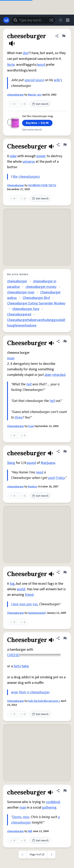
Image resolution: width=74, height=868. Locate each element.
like (15, 177)
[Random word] (51, 20)
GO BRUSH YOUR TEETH (42, 185)
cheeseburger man (21, 292)
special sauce (34, 80)
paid (52, 478)
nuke (13, 156)
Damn (17, 817)
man (23, 807)
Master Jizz (35, 95)
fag (12, 584)
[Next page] (52, 855)
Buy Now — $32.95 (37, 123)
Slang (11, 463)
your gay (26, 604)
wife (57, 80)
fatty (17, 666)
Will (30, 831)
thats (22, 692)
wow (15, 692)
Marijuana (48, 463)
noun (11, 358)
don (26, 53)
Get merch (40, 104)
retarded (59, 375)
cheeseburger (15, 95)
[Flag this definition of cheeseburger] (64, 36)
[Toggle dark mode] (61, 20)
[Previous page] (23, 855)
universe (29, 162)
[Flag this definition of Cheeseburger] (65, 145)
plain (48, 375)
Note (11, 65)
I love (15, 604)
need (40, 472)
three (19, 417)
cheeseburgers (29, 177)
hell (29, 384)
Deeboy (33, 487)
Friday (60, 478)
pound (31, 463)
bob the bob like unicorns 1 (44, 701)
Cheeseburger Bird (36, 298)
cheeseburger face (26, 309)
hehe (25, 666)
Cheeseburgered (19, 314)
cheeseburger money (41, 287)
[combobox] (33, 20)
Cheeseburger (16, 185)
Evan (31, 426)
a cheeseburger (38, 692)
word (41, 65)
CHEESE (13, 655)
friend (29, 595)
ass (35, 604)
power (41, 156)
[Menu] (68, 20)
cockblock (53, 802)
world (21, 589)
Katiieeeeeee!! (37, 613)
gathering (49, 807)
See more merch (32, 130)
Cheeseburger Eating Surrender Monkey (36, 303)
